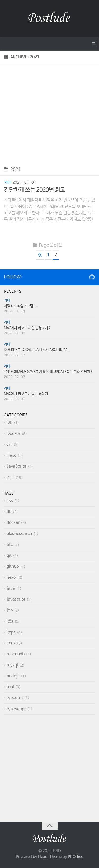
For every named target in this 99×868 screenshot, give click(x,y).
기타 (7, 182)
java (11, 588)
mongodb (16, 654)
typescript (16, 709)
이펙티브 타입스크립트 (20, 306)
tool (10, 687)
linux (11, 643)
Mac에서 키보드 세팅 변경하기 (26, 394)
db (9, 512)
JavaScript (16, 466)
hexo (11, 578)
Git (9, 445)
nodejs (13, 676)
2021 (12, 170)
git (9, 556)
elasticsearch (19, 534)
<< (40, 255)
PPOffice (76, 857)
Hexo (11, 455)
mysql (12, 665)
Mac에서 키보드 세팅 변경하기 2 (27, 328)
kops (11, 632)
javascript (16, 599)
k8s (10, 621)
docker (13, 523)
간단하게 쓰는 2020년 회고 (34, 190)
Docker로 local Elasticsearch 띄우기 (36, 350)
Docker (13, 434)
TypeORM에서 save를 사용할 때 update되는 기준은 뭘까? (48, 372)
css (10, 501)
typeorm (15, 698)
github (13, 566)
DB (10, 423)
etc (10, 545)
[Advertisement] (49, 114)
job (10, 610)
